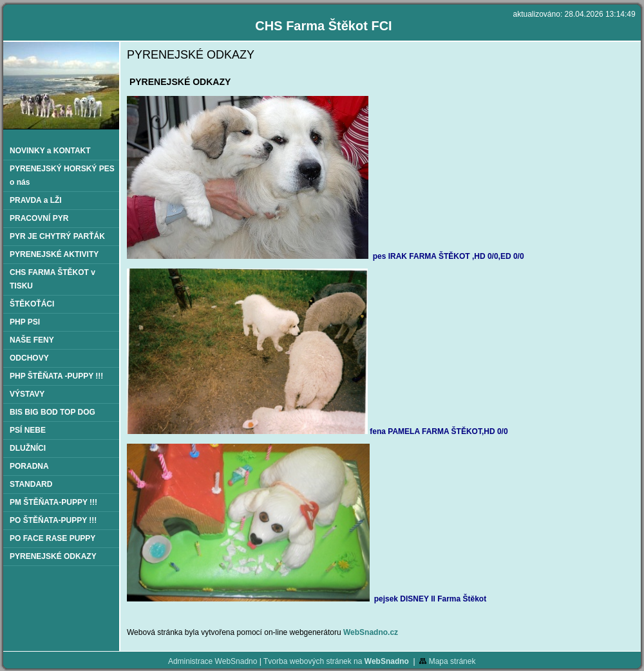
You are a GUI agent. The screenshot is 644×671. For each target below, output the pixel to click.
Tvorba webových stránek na (336, 661)
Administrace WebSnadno (213, 661)
